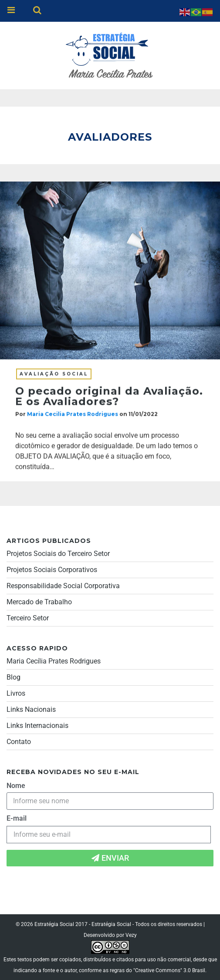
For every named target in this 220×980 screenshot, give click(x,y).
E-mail (17, 818)
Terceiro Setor (28, 618)
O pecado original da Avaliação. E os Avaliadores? (109, 397)
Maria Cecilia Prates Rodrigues (73, 415)
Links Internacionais (37, 726)
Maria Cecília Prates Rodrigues (54, 661)
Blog (14, 677)
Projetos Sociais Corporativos (52, 570)
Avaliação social (54, 375)
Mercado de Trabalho (39, 602)
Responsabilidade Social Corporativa (63, 586)
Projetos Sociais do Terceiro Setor (58, 554)
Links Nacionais (31, 709)
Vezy (131, 935)
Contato (19, 742)
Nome (16, 786)
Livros (16, 693)
